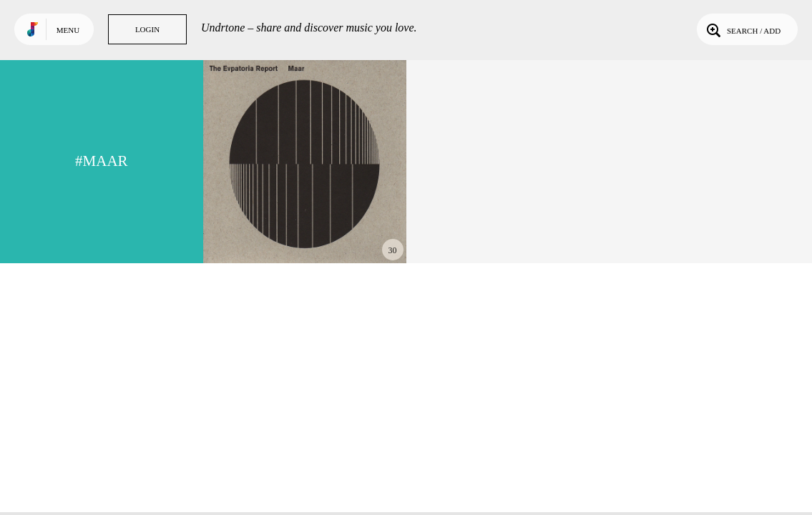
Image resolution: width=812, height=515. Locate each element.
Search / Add (742, 29)
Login (147, 29)
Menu (68, 30)
